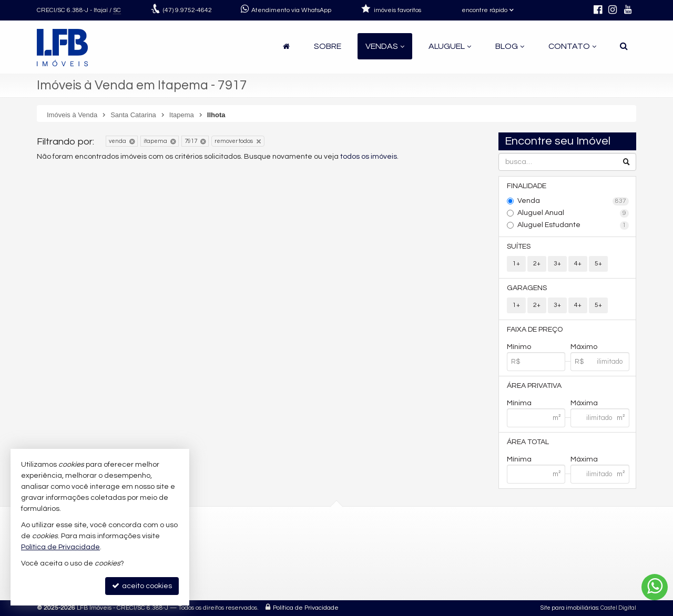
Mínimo (519, 347)
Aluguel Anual (573, 213)
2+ (537, 264)
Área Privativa (534, 386)
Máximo (584, 347)
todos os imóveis (369, 157)
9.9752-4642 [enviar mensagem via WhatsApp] (187, 10)
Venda (573, 201)
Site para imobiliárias (569, 608)
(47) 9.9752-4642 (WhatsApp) (302, 542)
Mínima (519, 403)
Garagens (527, 288)
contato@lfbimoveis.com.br (300, 567)
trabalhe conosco (283, 580)
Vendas (385, 46)
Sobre (328, 46)
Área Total (528, 442)
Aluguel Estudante (573, 225)
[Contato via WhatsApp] (655, 587)
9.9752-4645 (281, 555)
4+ (578, 264)
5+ (598, 264)
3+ (557, 264)
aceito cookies (142, 586)
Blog (510, 46)
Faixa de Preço (535, 330)
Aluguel (450, 46)
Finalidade (527, 186)
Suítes (519, 247)
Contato (572, 46)
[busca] (624, 46)
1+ (516, 264)
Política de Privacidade (306, 608)
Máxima (584, 403)
